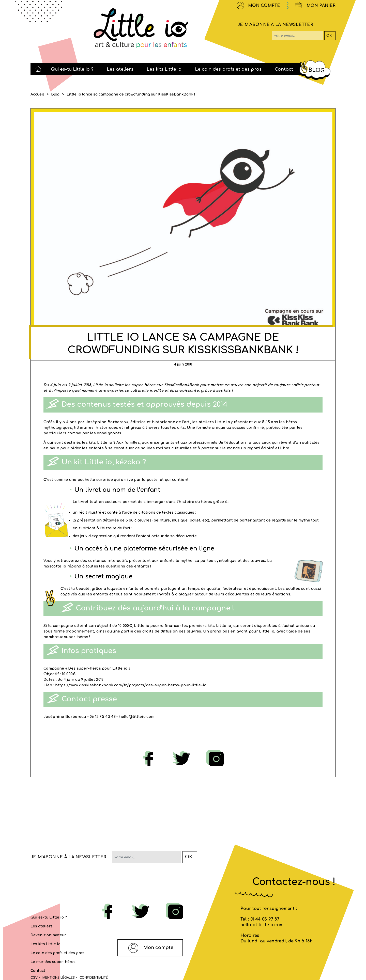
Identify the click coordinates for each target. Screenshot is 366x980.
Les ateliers (42, 926)
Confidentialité (94, 978)
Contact (38, 971)
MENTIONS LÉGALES (59, 978)
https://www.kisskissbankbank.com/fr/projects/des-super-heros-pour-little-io (131, 685)
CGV (34, 978)
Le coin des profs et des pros (57, 953)
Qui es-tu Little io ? (49, 917)
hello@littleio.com (137, 717)
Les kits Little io (45, 944)
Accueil (37, 94)
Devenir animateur (48, 935)
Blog (55, 94)
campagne (63, 626)
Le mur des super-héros (53, 962)
